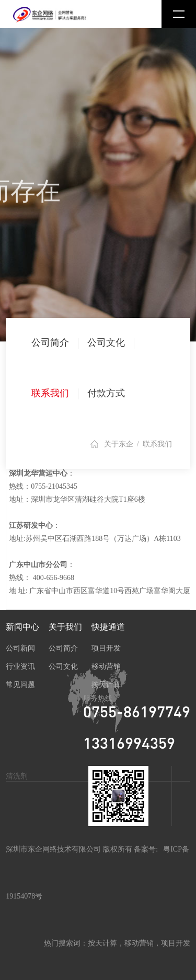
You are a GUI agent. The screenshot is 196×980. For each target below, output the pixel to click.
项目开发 (106, 648)
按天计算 (106, 685)
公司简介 (50, 343)
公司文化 (106, 343)
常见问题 (20, 685)
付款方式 (106, 393)
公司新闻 (20, 648)
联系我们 (50, 393)
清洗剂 (17, 776)
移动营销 (106, 666)
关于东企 (119, 444)
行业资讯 (20, 666)
